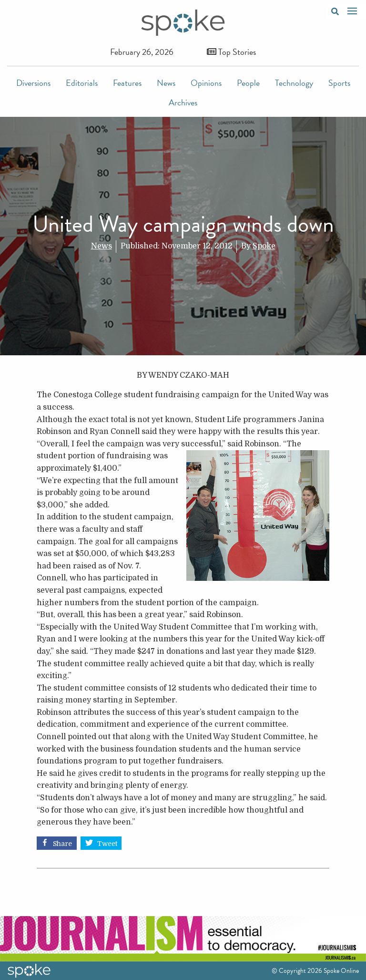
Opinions (206, 83)
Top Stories (231, 52)
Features (127, 83)
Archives (183, 102)
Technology (294, 83)
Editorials (82, 83)
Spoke (264, 246)
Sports (339, 83)
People (248, 83)
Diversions (33, 83)
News (166, 83)
